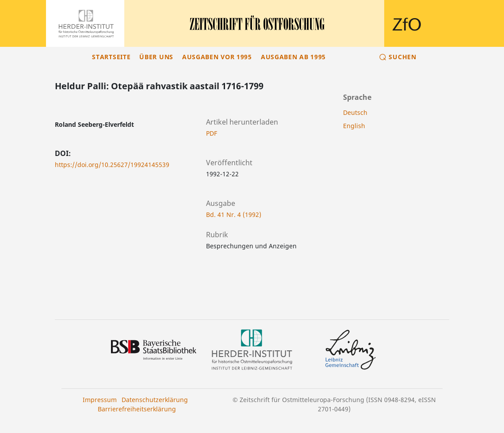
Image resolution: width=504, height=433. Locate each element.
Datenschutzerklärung (155, 400)
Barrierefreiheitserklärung (137, 409)
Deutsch (355, 112)
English (354, 126)
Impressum (100, 400)
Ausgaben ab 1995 (293, 57)
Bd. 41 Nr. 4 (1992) (234, 215)
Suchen (402, 57)
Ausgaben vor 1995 (217, 57)
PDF (212, 133)
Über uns (156, 57)
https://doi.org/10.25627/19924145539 (112, 165)
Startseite (111, 57)
